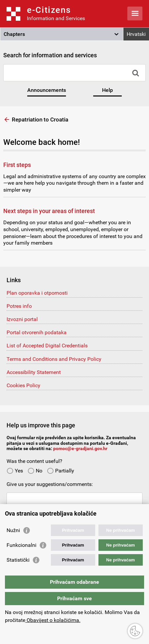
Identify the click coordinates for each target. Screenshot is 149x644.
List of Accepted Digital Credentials (47, 346)
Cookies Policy (23, 385)
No (35, 471)
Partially (61, 471)
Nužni (13, 530)
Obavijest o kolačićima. (53, 620)
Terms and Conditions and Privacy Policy (54, 359)
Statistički (18, 560)
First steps (17, 165)
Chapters (14, 34)
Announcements (47, 90)
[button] (62, 34)
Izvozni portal (22, 319)
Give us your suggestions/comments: (50, 484)
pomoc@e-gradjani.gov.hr (80, 448)
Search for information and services (50, 55)
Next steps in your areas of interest (49, 211)
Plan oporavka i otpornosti (37, 293)
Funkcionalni (21, 545)
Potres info (19, 306)
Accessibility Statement (34, 372)
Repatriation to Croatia (40, 120)
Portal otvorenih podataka (37, 332)
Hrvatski (136, 34)
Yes (15, 471)
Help (107, 90)
